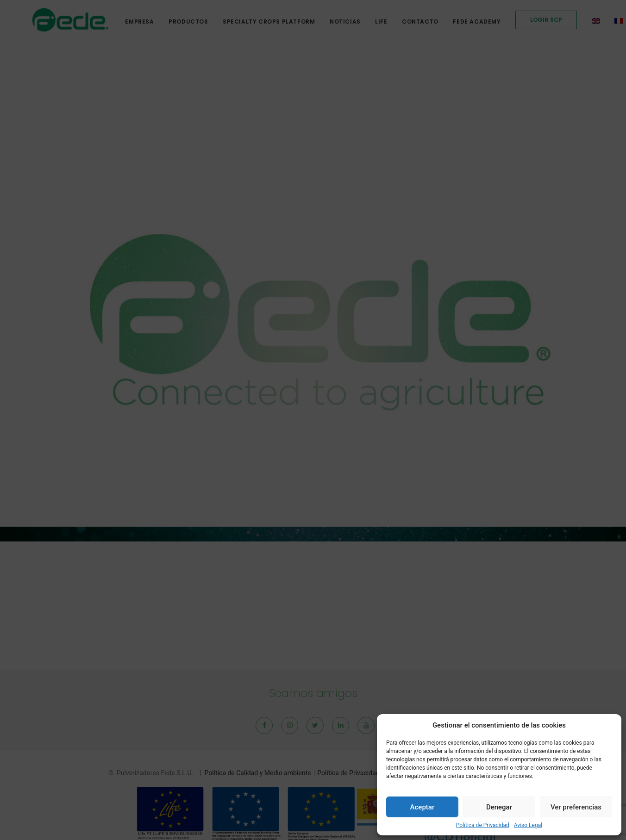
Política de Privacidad (483, 825)
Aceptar (423, 807)
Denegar (499, 807)
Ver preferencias (576, 807)
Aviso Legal (528, 825)
